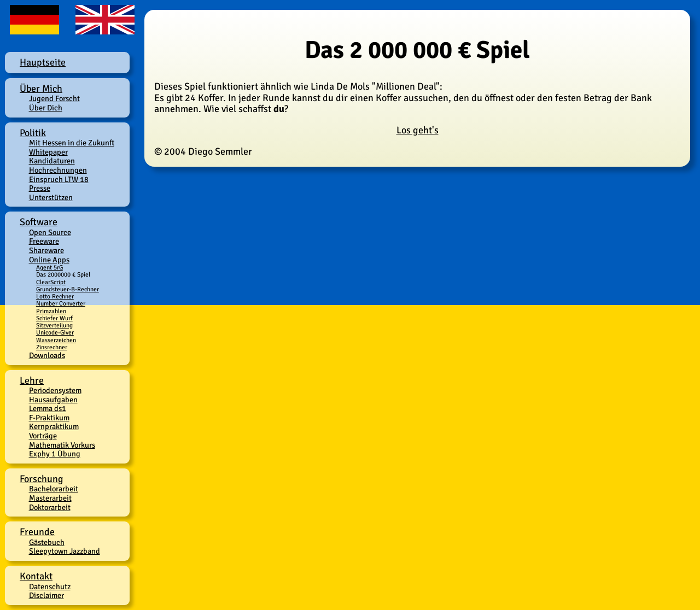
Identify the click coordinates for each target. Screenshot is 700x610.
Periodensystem (55, 390)
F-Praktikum (49, 418)
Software (39, 222)
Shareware (46, 250)
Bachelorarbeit (54, 489)
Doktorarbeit (50, 507)
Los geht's (418, 130)
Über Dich (46, 108)
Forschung (42, 479)
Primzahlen (51, 311)
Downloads (47, 355)
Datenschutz (50, 586)
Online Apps (49, 260)
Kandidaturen (52, 161)
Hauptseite (43, 62)
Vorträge (43, 436)
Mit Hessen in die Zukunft (72, 143)
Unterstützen (51, 197)
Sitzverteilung (54, 325)
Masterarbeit (50, 498)
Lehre (32, 380)
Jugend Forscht (54, 98)
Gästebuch (47, 542)
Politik (33, 133)
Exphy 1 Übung (55, 454)
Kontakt (36, 576)
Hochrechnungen (58, 170)
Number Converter (61, 303)
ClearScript (51, 282)
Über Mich (41, 89)
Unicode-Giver (55, 332)
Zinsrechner (52, 347)
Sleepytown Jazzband (65, 551)
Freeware (44, 241)
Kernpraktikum (54, 426)
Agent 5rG (49, 267)
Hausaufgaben (53, 400)
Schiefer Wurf (54, 318)
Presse (40, 188)
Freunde (37, 532)
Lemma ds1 (48, 408)
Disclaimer (46, 595)
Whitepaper (48, 152)
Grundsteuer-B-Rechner (68, 289)
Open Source (50, 232)
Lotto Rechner (55, 296)
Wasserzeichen (56, 340)
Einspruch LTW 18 (59, 179)
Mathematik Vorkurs (62, 445)
